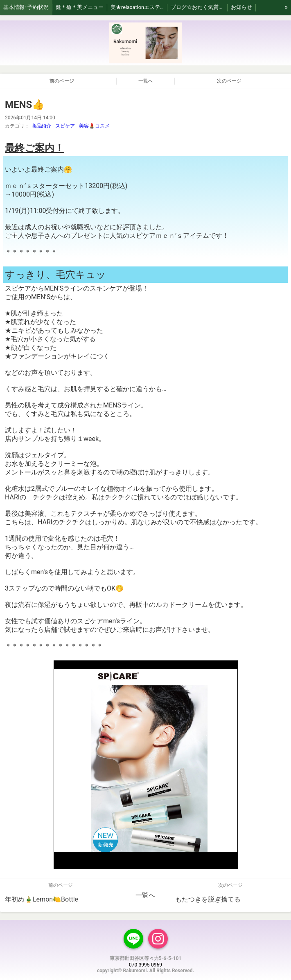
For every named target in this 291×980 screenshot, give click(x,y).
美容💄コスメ (94, 126)
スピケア (65, 126)
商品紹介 (41, 126)
